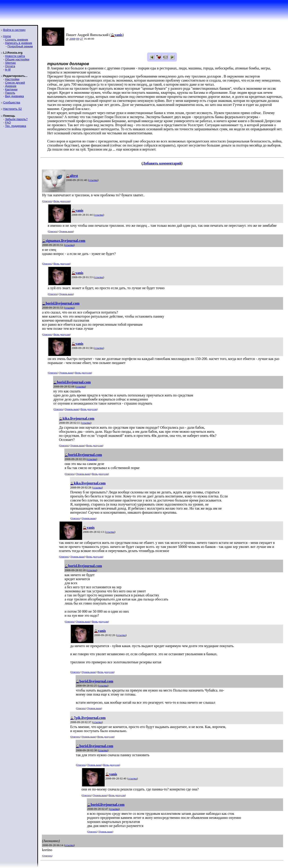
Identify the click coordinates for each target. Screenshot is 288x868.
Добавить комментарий (162, 163)
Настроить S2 (12, 109)
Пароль (10, 93)
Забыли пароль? (16, 119)
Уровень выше (66, 231)
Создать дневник (16, 40)
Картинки (11, 89)
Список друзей (15, 83)
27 (82, 39)
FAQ (8, 123)
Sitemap (10, 63)
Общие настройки (17, 59)
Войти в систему (14, 30)
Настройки (12, 79)
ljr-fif (8, 70)
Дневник (11, 86)
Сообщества (12, 102)
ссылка (93, 180)
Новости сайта (15, 56)
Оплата (10, 66)
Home (7, 36)
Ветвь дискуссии (62, 201)
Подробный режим (20, 46)
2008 (72, 39)
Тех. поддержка (15, 126)
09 (78, 39)
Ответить (47, 201)
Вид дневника (14, 96)
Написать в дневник (18, 43)
